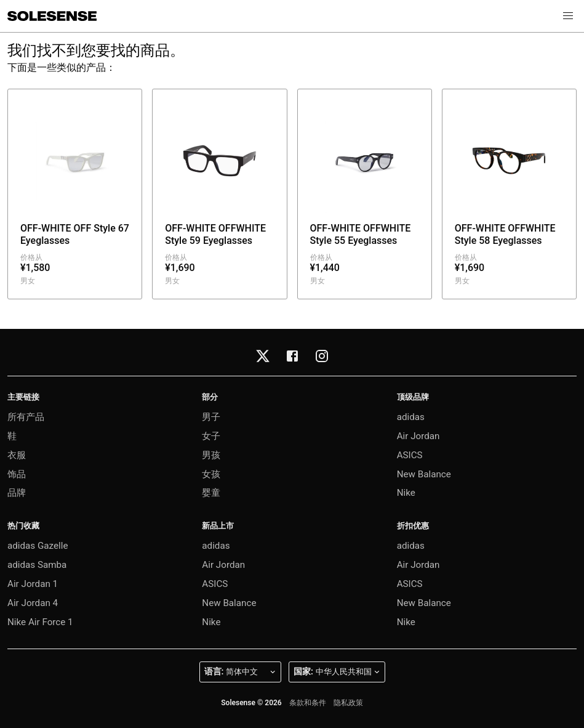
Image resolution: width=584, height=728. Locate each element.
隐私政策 (348, 703)
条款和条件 (308, 703)
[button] (568, 16)
